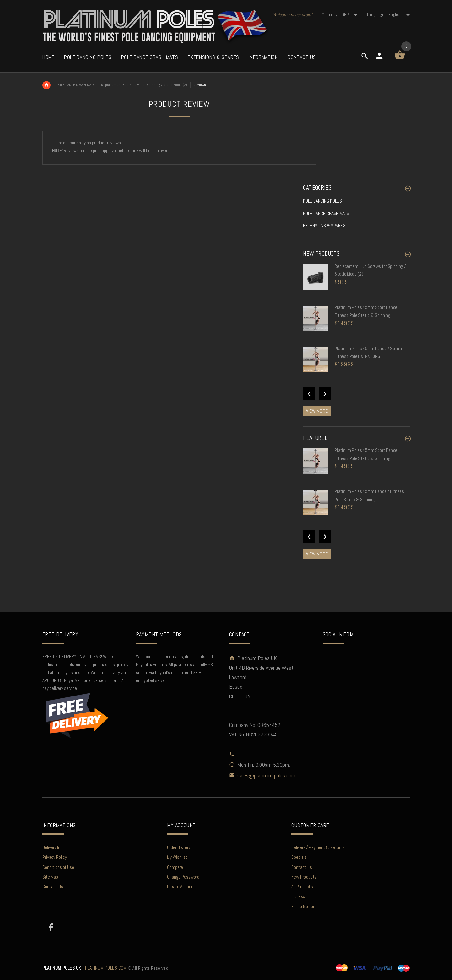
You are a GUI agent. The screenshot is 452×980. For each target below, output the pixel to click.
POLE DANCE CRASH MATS (76, 85)
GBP (350, 15)
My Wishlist (177, 857)
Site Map (50, 877)
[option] (356, 283)
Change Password (183, 877)
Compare (175, 867)
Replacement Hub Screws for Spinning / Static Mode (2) (144, 85)
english (399, 15)
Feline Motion (303, 906)
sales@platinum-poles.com (266, 775)
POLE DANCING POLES (322, 201)
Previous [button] (309, 394)
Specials (299, 857)
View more (317, 411)
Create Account (181, 887)
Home (46, 85)
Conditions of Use (58, 867)
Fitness (298, 896)
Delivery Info (53, 847)
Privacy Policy (55, 857)
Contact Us (53, 887)
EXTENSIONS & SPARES (324, 226)
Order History (179, 847)
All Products (302, 887)
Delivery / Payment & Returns (318, 847)
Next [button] (325, 394)
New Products (304, 877)
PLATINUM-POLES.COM (85, 968)
